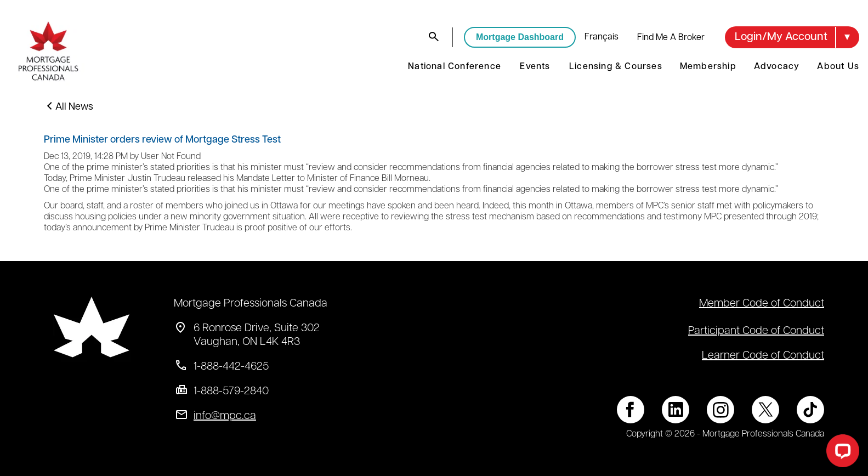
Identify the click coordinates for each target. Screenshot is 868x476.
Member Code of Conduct (762, 304)
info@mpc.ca (225, 416)
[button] (792, 37)
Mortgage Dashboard (520, 37)
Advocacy (777, 67)
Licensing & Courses (616, 67)
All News (74, 107)
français (602, 37)
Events (535, 67)
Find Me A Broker (671, 38)
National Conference (455, 67)
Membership (708, 67)
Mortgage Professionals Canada (251, 304)
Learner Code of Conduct (763, 356)
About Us (838, 67)
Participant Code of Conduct (756, 331)
